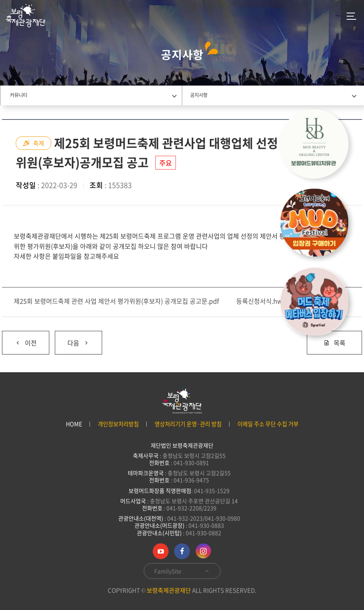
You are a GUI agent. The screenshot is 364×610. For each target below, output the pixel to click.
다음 (72, 339)
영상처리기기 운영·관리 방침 (188, 424)
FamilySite (182, 571)
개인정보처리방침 (118, 424)
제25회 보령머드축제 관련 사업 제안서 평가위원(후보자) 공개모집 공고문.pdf (116, 301)
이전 (19, 339)
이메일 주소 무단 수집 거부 (268, 424)
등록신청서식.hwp (261, 301)
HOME (74, 424)
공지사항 (199, 95)
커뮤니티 (19, 95)
